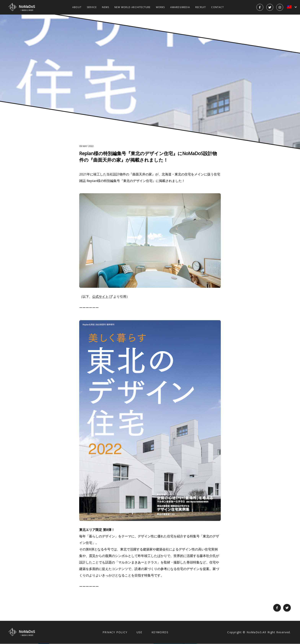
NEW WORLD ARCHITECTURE (132, 7)
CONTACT (217, 7)
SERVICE (92, 7)
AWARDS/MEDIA (180, 7)
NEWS (106, 7)
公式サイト (100, 297)
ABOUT (77, 7)
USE (139, 632)
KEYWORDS (160, 632)
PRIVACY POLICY (115, 632)
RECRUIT (201, 7)
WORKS (160, 7)
